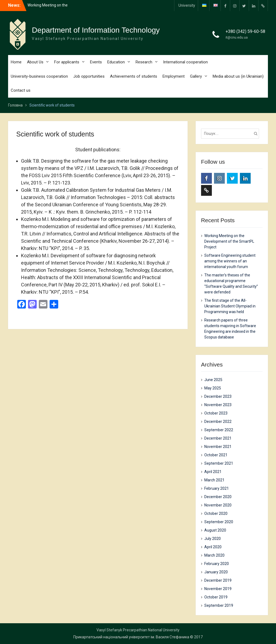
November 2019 (218, 589)
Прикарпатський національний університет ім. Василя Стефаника (131, 637)
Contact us (21, 90)
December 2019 (218, 580)
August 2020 (215, 530)
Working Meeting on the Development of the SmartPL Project (229, 241)
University (187, 5)
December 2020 (218, 497)
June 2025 (213, 380)
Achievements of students (134, 76)
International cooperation (185, 62)
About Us (35, 62)
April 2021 (213, 472)
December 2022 (218, 422)
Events (96, 62)
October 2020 (216, 513)
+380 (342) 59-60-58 (245, 31)
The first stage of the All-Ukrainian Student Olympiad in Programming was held (230, 306)
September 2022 (219, 430)
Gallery (196, 76)
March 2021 (214, 480)
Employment (174, 76)
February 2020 (217, 564)
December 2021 (218, 438)
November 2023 (218, 405)
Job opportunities (89, 76)
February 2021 (217, 488)
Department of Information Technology (96, 30)
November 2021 (218, 447)
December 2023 (218, 396)
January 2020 (216, 572)
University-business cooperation (39, 76)
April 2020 (213, 547)
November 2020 (218, 505)
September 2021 (219, 463)
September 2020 (219, 522)
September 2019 (219, 605)
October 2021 (216, 455)
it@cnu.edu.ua (237, 37)
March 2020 (214, 555)
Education (116, 62)
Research (144, 62)
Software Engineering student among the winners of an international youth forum (230, 261)
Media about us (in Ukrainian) (238, 76)
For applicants (67, 62)
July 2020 (213, 539)
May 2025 (213, 388)
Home (16, 62)
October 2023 (216, 413)
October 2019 (216, 597)
